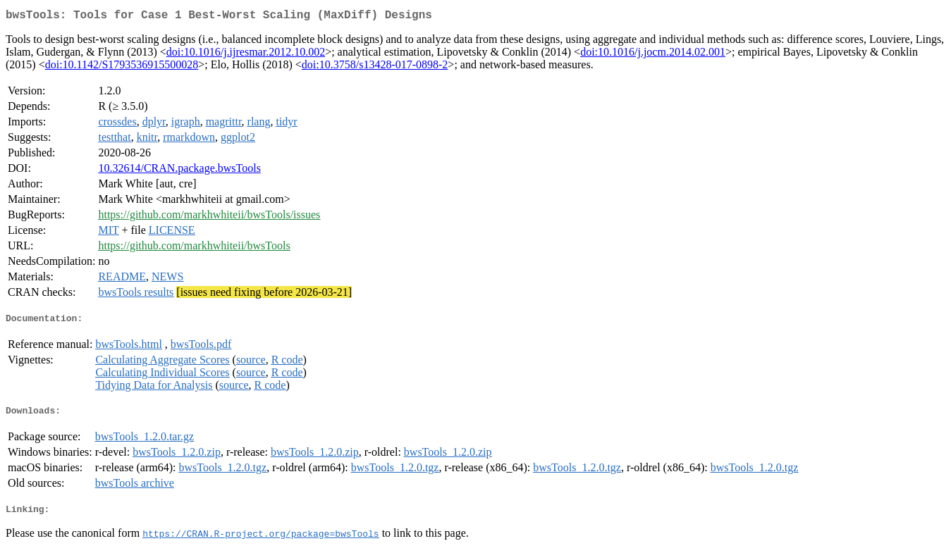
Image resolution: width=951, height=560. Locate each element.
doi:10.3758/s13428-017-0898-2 (375, 67)
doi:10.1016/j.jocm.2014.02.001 (653, 55)
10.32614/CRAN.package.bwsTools (179, 171)
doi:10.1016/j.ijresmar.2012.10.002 (246, 55)
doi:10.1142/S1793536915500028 (122, 67)
